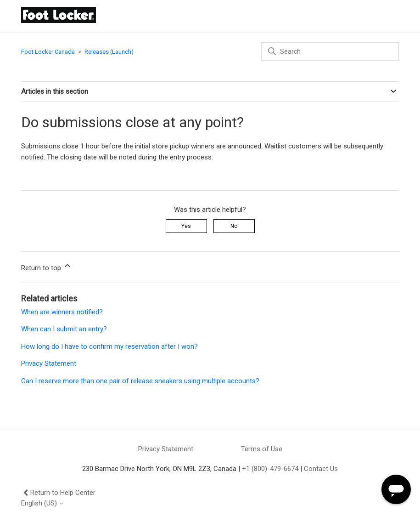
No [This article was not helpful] (234, 226)
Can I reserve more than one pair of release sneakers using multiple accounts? (140, 381)
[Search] (330, 51)
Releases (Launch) (109, 52)
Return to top (47, 267)
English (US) (43, 503)
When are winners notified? (62, 312)
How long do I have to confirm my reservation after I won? (109, 346)
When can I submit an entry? (64, 329)
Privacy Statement (49, 363)
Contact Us (321, 469)
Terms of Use (262, 449)
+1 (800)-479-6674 (270, 469)
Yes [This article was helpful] (186, 226)
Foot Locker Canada (48, 52)
